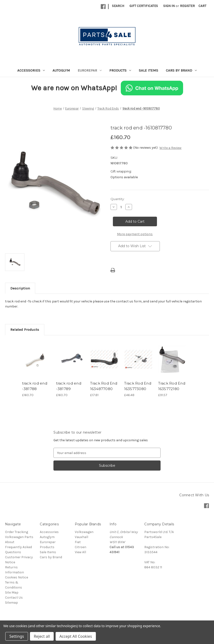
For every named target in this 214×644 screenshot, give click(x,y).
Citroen (81, 547)
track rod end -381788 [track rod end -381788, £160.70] (35, 386)
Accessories (31, 70)
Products (120, 70)
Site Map (12, 592)
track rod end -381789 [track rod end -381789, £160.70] (69, 386)
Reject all (42, 636)
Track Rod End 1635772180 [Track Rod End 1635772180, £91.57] (172, 386)
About (10, 542)
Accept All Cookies (76, 636)
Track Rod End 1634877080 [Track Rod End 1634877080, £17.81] (104, 386)
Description (20, 288)
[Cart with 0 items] (202, 6)
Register (187, 6)
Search (118, 6)
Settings (17, 636)
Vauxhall (81, 537)
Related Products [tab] (25, 330)
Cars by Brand (181, 70)
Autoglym (61, 70)
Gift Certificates (144, 6)
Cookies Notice (17, 577)
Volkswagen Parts (19, 537)
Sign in (169, 6)
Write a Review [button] (170, 148)
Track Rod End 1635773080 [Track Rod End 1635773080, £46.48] (138, 386)
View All (80, 552)
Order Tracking (17, 532)
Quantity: (118, 199)
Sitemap (12, 603)
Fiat (78, 542)
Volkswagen (84, 532)
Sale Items (148, 70)
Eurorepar (90, 70)
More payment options (135, 234)
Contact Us (14, 598)
